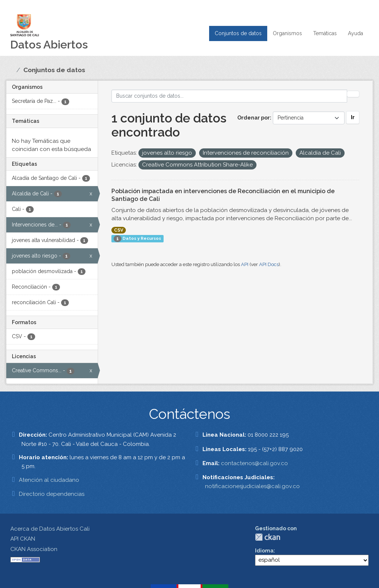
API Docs (269, 264)
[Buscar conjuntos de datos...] (229, 96)
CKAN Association (34, 549)
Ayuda (355, 33)
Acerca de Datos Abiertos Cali (50, 529)
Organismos (287, 33)
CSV (119, 230)
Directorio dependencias (52, 494)
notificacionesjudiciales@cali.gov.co (252, 486)
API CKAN (23, 539)
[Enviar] (353, 94)
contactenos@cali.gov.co (254, 463)
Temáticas (325, 33)
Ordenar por (254, 118)
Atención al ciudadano (49, 480)
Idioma (264, 551)
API (245, 264)
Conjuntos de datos (238, 33)
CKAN (268, 537)
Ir (353, 117)
